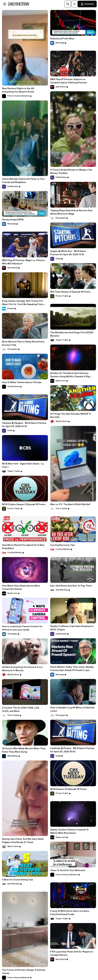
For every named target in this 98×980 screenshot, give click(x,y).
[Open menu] (5, 4)
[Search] (68, 4)
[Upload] (74, 4)
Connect (87, 4)
